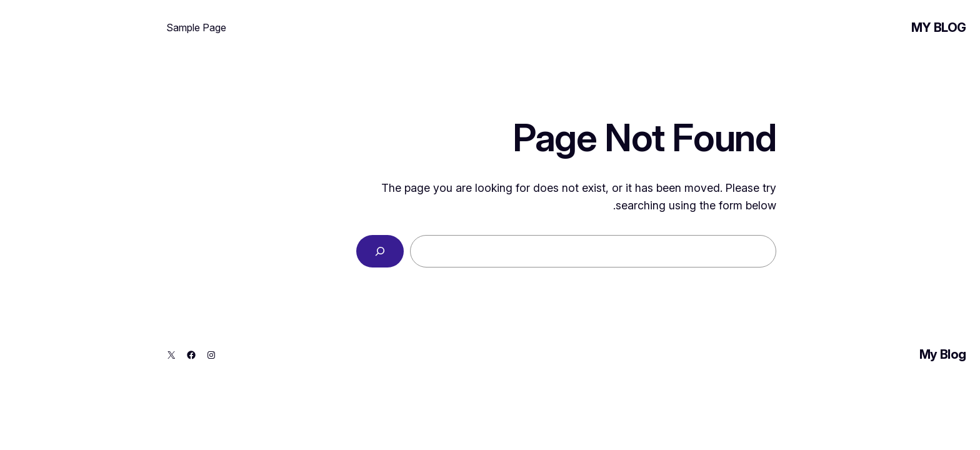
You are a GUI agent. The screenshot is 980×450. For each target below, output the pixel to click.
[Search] (304, 251)
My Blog (862, 27)
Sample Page (120, 27)
